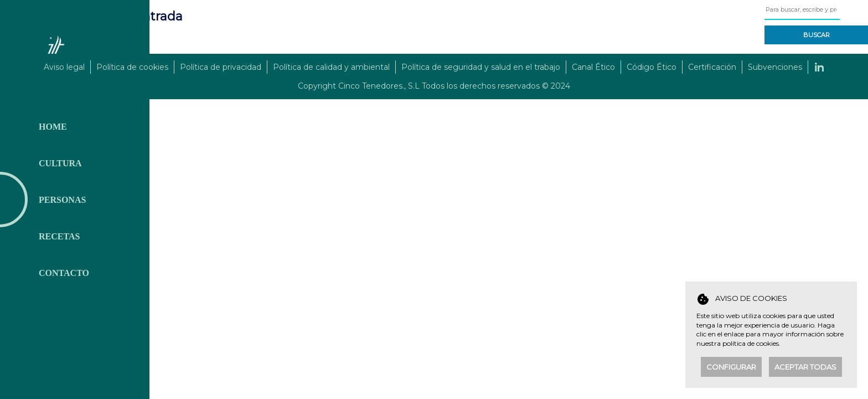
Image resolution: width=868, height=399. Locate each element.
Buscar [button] (817, 35)
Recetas (59, 236)
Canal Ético (593, 67)
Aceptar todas (805, 367)
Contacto (64, 273)
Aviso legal (64, 67)
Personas (62, 200)
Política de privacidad (221, 67)
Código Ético (652, 67)
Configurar (731, 367)
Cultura (60, 163)
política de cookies (751, 343)
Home (53, 127)
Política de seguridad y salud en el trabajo (481, 67)
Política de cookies (132, 67)
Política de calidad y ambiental (331, 67)
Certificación (712, 67)
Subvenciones (775, 67)
